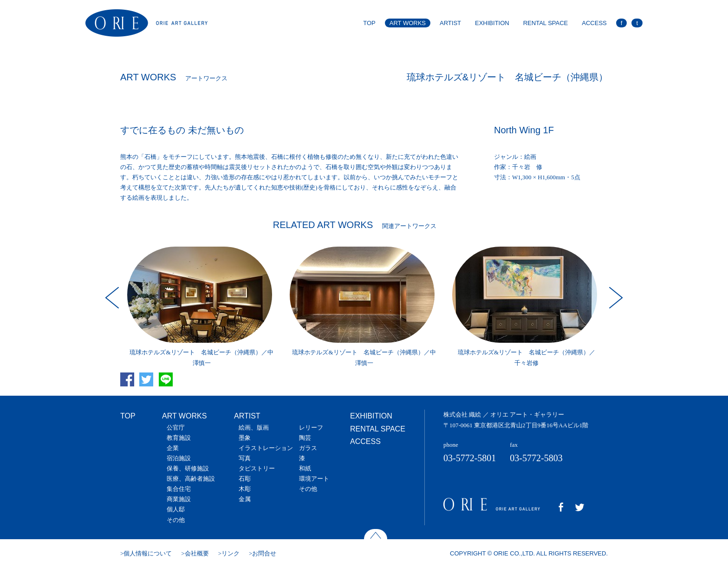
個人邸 (176, 509)
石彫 (245, 479)
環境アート (314, 479)
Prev (113, 298)
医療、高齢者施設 (191, 479)
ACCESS (594, 23)
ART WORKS (408, 23)
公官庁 (176, 428)
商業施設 (179, 499)
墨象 (245, 438)
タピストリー (257, 468)
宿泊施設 (179, 458)
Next (615, 298)
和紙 (305, 468)
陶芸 (305, 438)
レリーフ (311, 428)
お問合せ (264, 553)
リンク (231, 553)
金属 (245, 499)
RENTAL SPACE (546, 23)
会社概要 (197, 553)
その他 (176, 520)
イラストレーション (266, 448)
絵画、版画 (254, 428)
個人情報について (148, 553)
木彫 (245, 489)
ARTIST (450, 23)
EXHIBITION (492, 23)
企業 (173, 448)
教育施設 (179, 438)
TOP (369, 23)
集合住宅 (179, 489)
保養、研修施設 (188, 468)
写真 (245, 458)
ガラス (308, 448)
